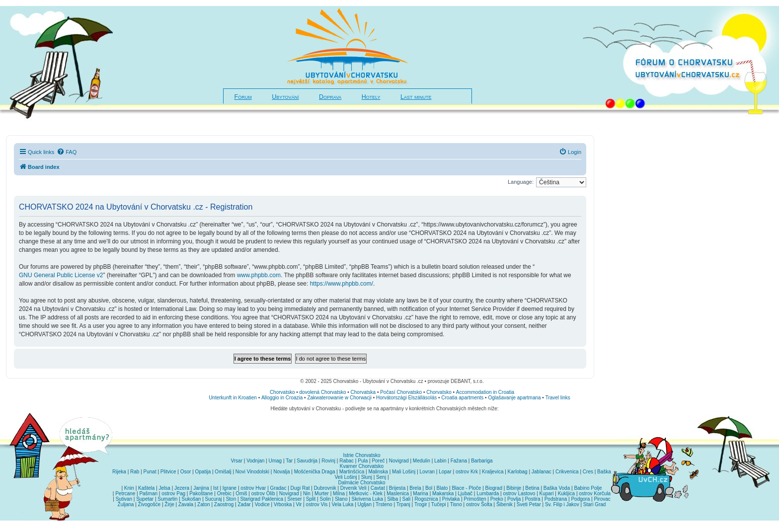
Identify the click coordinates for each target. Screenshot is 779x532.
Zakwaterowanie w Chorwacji (339, 398)
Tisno (456, 504)
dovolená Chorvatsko (323, 392)
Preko (497, 499)
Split (311, 499)
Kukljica (566, 494)
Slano (341, 499)
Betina (532, 488)
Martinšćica (352, 472)
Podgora (580, 499)
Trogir (421, 504)
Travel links (558, 398)
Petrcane (125, 494)
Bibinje (514, 488)
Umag (275, 461)
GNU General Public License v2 (61, 275)
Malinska (378, 472)
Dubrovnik (325, 488)
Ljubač (465, 494)
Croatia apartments (462, 398)
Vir (299, 504)
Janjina (201, 488)
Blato (442, 488)
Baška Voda (557, 488)
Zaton (204, 504)
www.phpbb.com (259, 275)
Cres (588, 472)
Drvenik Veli (353, 488)
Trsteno (384, 504)
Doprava (330, 97)
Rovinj (328, 461)
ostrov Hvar (253, 488)
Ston (231, 499)
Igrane (230, 488)
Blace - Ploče (466, 488)
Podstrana (556, 499)
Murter (322, 494)
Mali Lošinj (404, 472)
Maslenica (398, 494)
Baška (604, 472)
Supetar (145, 499)
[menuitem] (67, 152)
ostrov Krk (467, 472)
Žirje (169, 504)
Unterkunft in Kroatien (233, 398)
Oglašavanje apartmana (514, 398)
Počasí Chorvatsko (401, 392)
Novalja (281, 472)
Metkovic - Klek (366, 494)
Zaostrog (224, 504)
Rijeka (119, 472)
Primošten (475, 499)
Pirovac (602, 499)
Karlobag (518, 472)
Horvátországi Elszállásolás (406, 398)
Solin (325, 499)
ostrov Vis (317, 504)
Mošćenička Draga (315, 472)
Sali (407, 499)
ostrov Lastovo (519, 494)
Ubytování (285, 97)
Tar (289, 461)
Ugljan (365, 504)
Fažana (459, 461)
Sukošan (192, 499)
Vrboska (283, 504)
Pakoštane (201, 494)
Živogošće (150, 504)
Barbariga (482, 461)
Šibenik (505, 504)
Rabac (347, 461)
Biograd (494, 488)
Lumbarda (488, 494)
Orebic (224, 494)
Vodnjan (255, 461)
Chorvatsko (282, 392)
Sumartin (167, 499)
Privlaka (451, 499)
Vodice (262, 504)
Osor (186, 472)
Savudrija (307, 461)
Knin (129, 488)
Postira (532, 499)
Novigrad (399, 461)
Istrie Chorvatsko (361, 455)
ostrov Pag (173, 494)
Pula (363, 461)
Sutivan (124, 499)
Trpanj (403, 504)
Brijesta (397, 488)
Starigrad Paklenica (262, 499)
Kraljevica (493, 472)
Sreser (294, 499)
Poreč (378, 461)
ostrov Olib (263, 494)
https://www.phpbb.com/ (342, 284)
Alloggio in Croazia (282, 398)
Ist (216, 488)
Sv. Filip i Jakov (562, 504)
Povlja (514, 499)
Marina (421, 494)
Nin (307, 494)
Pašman (148, 494)
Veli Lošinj (346, 477)
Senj (381, 477)
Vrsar (236, 461)
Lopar (445, 472)
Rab (135, 472)
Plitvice (168, 472)
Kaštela (146, 488)
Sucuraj (214, 499)
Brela (415, 488)
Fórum (243, 97)
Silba (392, 499)
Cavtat (378, 488)
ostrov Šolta (479, 504)
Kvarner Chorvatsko (362, 466)
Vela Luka (343, 504)
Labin (440, 461)
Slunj (367, 477)
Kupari (547, 494)
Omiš (241, 494)
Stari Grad (595, 504)
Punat (150, 472)
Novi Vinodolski (252, 472)
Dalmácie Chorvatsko (361, 483)
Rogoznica (426, 499)
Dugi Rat (300, 488)
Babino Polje (588, 488)
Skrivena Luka (367, 499)
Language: (521, 182)
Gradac (278, 488)
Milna (339, 494)
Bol (429, 488)
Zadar (244, 504)
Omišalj (223, 472)
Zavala (186, 504)
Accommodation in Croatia (485, 392)
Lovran (427, 472)
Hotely (371, 97)
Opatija (203, 472)
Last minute (416, 97)
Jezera (182, 488)
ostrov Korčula (595, 494)
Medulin (422, 461)
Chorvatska (363, 392)
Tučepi (439, 504)
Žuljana (126, 504)
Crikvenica (567, 472)
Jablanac (542, 472)
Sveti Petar (529, 504)
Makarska (443, 494)
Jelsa (165, 488)
